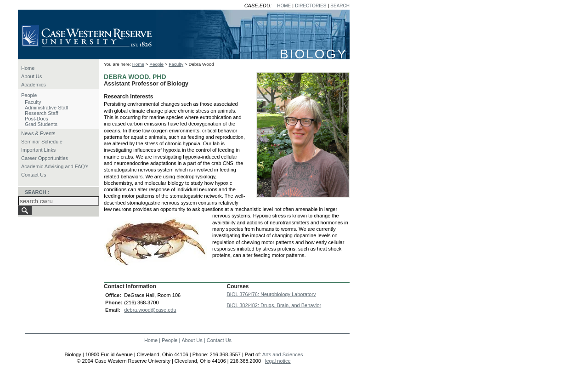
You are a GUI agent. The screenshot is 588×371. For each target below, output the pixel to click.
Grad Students (41, 124)
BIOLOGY (314, 54)
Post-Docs (37, 119)
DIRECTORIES (311, 6)
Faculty (33, 102)
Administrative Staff (47, 108)
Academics (34, 85)
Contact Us (34, 175)
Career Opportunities (45, 158)
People (29, 95)
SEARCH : (37, 192)
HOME (284, 6)
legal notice (278, 361)
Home (28, 68)
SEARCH (340, 6)
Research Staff (42, 113)
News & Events (38, 133)
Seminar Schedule (42, 142)
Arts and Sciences (283, 354)
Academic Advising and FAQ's (55, 166)
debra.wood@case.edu (150, 310)
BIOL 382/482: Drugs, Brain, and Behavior (274, 305)
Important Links (38, 150)
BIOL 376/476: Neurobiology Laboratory (271, 294)
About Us (31, 76)
